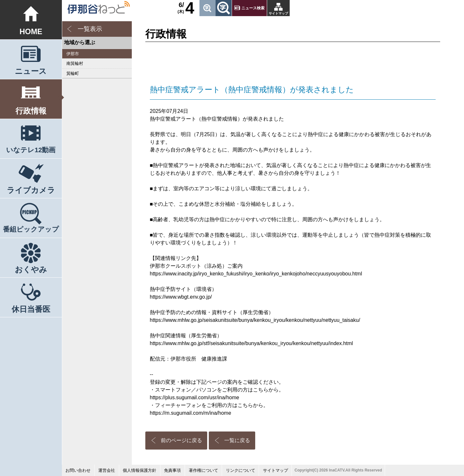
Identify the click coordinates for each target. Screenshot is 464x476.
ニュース (31, 71)
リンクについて (241, 470)
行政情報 (31, 111)
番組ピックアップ (31, 229)
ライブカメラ (31, 190)
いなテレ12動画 (31, 150)
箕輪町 (73, 73)
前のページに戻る (181, 440)
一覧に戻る (237, 440)
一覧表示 (90, 29)
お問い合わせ (78, 470)
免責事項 (172, 470)
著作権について (203, 470)
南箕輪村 (75, 63)
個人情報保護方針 (140, 470)
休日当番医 (31, 309)
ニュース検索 (253, 8)
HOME (31, 32)
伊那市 (73, 54)
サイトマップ (278, 13)
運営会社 (107, 470)
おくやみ (31, 270)
